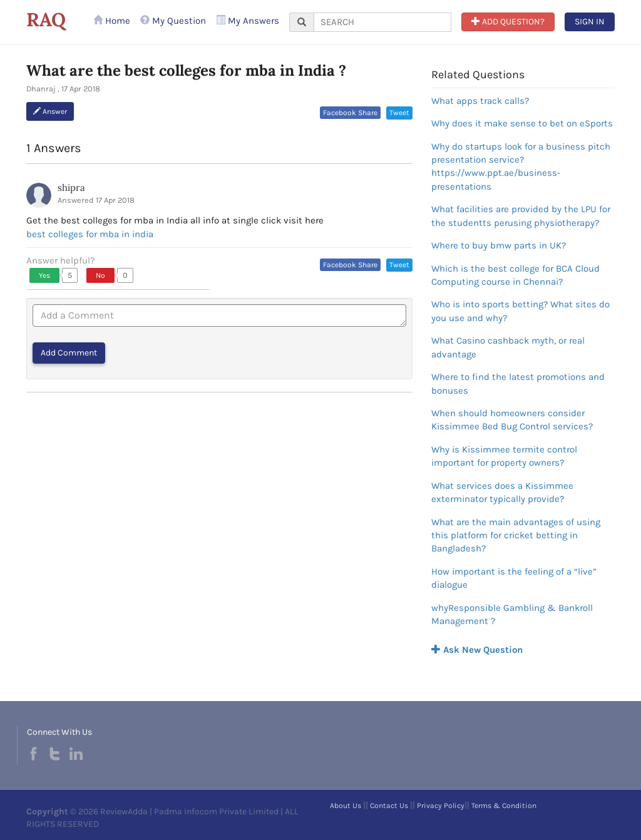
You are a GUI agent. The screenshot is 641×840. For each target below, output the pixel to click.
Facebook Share (350, 113)
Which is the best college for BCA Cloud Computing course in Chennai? (515, 275)
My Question (173, 21)
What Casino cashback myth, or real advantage (508, 347)
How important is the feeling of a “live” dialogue (514, 578)
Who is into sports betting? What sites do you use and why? (520, 311)
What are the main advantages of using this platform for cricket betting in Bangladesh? (516, 535)
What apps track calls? (480, 101)
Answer (50, 111)
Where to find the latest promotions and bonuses (518, 383)
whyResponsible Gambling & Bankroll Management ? (512, 614)
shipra (71, 187)
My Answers (248, 21)
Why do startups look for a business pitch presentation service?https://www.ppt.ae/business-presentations (521, 166)
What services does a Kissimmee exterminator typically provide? (502, 492)
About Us (346, 806)
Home (112, 21)
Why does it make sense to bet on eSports (522, 123)
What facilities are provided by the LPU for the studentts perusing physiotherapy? (521, 216)
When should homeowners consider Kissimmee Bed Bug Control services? (512, 420)
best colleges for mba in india (90, 234)
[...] (382, 22)
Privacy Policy (441, 806)
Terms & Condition (504, 806)
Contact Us (389, 806)
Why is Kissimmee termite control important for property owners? (504, 456)
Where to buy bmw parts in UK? (499, 245)
